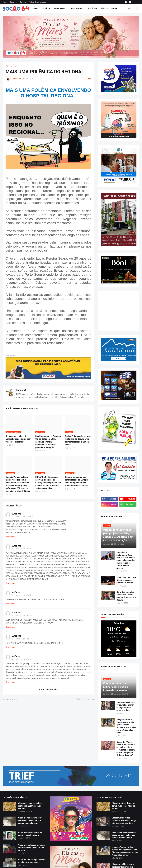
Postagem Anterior (13, 699)
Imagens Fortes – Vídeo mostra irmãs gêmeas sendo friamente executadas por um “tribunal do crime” (126, 726)
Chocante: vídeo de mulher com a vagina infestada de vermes (30, 806)
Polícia (46, 8)
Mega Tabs (77, 8)
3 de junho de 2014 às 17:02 (23, 616)
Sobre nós (14, 2)
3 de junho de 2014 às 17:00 (23, 595)
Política (93, 8)
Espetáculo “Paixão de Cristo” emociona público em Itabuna (126, 580)
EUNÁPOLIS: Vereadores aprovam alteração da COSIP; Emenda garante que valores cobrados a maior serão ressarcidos (48, 483)
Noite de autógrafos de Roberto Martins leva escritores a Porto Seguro (126, 596)
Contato (23, 2)
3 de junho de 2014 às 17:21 (23, 639)
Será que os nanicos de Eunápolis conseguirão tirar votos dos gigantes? (18, 439)
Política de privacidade (37, 2)
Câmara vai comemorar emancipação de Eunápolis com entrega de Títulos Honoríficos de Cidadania (77, 481)
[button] (130, 8)
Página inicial (11, 66)
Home (5, 2)
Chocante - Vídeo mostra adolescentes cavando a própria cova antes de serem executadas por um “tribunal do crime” (126, 749)
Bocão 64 (21, 390)
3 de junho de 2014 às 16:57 (23, 549)
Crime (114, 8)
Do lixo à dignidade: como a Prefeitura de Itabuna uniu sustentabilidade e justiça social (78, 440)
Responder (10, 537)
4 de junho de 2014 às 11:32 (23, 659)
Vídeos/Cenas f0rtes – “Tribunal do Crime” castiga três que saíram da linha (126, 706)
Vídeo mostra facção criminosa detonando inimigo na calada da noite (32, 848)
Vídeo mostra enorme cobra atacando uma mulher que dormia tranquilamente (30, 820)
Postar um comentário (48, 689)
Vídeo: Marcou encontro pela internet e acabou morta (31, 834)
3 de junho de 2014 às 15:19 (23, 517)
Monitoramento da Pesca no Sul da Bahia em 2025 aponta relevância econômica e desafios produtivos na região (48, 442)
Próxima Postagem (84, 699)
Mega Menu (59, 8)
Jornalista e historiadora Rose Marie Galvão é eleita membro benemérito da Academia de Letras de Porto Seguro (126, 560)
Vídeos (104, 8)
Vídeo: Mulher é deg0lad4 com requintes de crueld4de (32, 861)
